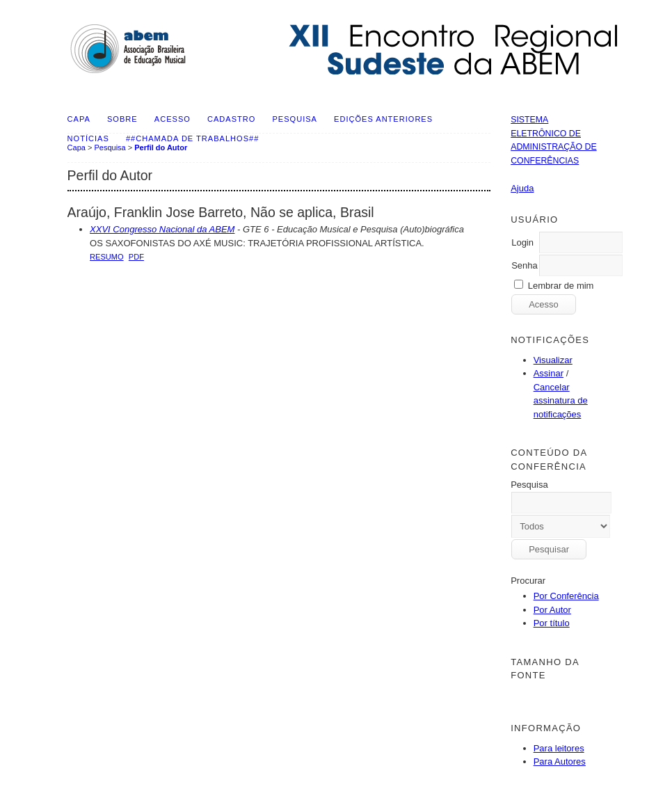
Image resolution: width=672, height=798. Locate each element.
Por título (552, 623)
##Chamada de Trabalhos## (192, 138)
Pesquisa (294, 119)
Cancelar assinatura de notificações (561, 401)
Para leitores (559, 748)
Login (522, 242)
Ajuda (522, 188)
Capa (79, 119)
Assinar (549, 373)
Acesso (173, 119)
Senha (525, 265)
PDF (136, 257)
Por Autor (552, 610)
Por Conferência (566, 596)
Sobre (122, 119)
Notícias (88, 138)
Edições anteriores (383, 119)
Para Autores (560, 761)
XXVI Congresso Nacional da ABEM (162, 229)
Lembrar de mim (561, 286)
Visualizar (553, 360)
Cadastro (231, 119)
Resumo (107, 257)
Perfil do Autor (161, 147)
